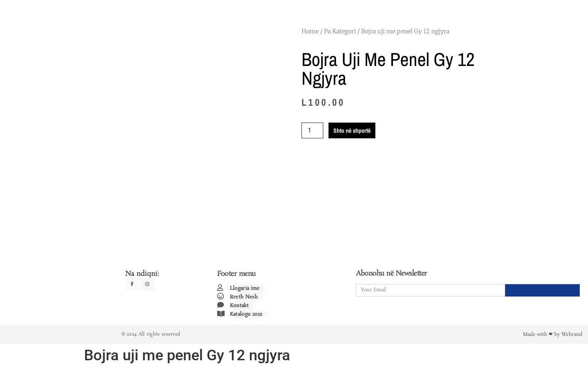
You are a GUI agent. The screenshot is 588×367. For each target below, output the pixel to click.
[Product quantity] (312, 130)
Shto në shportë (352, 130)
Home (310, 31)
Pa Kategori (340, 31)
